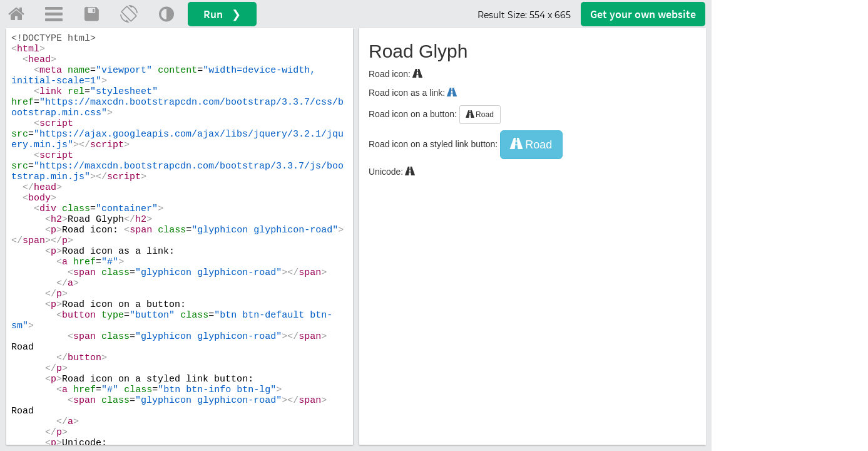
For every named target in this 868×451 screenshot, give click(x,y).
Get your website (643, 14)
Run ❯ (222, 14)
